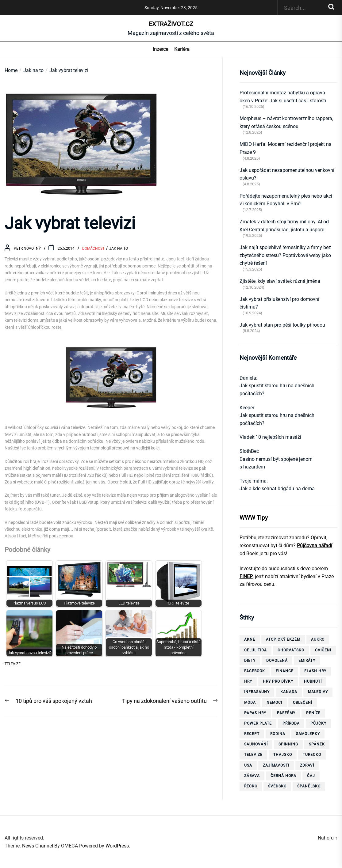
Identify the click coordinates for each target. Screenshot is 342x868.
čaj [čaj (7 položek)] (311, 776)
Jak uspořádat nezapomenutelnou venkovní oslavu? (287, 174)
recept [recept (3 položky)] (252, 734)
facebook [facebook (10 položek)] (255, 671)
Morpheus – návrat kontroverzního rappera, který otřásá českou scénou (286, 122)
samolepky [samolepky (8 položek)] (308, 734)
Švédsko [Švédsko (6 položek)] (277, 786)
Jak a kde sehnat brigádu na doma (277, 489)
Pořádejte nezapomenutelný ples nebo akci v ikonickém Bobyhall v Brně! (286, 200)
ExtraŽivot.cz (171, 24)
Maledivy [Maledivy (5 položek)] (318, 692)
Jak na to (119, 248)
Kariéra (182, 49)
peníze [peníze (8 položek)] (313, 713)
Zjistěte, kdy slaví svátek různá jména (280, 281)
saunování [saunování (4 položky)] (256, 744)
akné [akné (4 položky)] (250, 639)
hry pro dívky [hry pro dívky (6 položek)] (278, 681)
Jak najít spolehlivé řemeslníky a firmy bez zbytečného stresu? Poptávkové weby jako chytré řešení (285, 255)
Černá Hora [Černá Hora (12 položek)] (283, 776)
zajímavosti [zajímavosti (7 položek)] (276, 765)
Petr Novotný (27, 248)
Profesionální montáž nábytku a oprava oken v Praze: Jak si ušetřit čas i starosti (283, 97)
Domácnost (93, 248)
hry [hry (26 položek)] (248, 681)
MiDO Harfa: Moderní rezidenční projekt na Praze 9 (286, 148)
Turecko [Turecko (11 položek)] (312, 755)
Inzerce (160, 49)
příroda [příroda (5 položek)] (291, 723)
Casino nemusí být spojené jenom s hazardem (276, 463)
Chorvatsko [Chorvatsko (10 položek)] (291, 650)
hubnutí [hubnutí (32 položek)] (313, 681)
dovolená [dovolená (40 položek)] (277, 661)
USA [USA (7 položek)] (248, 765)
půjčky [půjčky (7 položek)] (318, 723)
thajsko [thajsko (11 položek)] (283, 755)
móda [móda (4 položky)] (250, 703)
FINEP (246, 576)
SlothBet (249, 451)
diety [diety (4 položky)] (250, 661)
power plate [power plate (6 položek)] (258, 723)
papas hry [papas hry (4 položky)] (255, 713)
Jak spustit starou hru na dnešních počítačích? (277, 390)
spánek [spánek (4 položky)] (317, 744)
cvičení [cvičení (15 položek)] (323, 650)
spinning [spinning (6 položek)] (288, 744)
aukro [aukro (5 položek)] (318, 639)
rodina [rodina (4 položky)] (278, 734)
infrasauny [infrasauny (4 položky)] (257, 692)
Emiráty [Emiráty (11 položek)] (307, 661)
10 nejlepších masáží (278, 437)
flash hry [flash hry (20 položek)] (315, 671)
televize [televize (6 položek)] (253, 755)
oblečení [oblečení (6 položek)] (303, 703)
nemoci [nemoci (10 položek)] (274, 703)
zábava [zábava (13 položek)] (252, 776)
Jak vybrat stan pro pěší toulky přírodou (282, 325)
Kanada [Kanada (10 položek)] (289, 692)
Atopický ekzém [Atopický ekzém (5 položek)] (283, 639)
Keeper (247, 408)
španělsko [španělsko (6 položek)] (309, 786)
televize (13, 664)
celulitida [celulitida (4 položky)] (256, 650)
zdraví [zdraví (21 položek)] (307, 765)
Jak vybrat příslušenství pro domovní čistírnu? (279, 303)
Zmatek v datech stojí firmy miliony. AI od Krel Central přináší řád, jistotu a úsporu (284, 226)
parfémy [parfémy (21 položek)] (286, 713)
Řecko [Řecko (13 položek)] (251, 786)
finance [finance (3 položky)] (285, 671)
